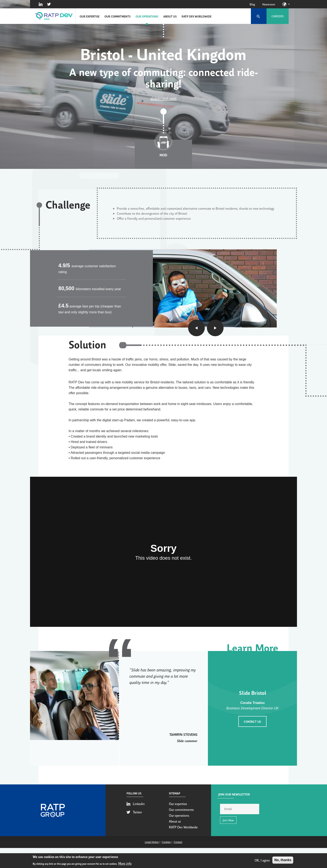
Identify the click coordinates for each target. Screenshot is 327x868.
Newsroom (269, 4)
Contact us (252, 721)
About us (170, 16)
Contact (178, 842)
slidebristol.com (163, 98)
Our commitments (118, 16)
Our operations (147, 16)
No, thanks (283, 861)
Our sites (289, 4)
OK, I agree (262, 861)
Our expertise (90, 16)
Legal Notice (152, 842)
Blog (252, 4)
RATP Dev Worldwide (197, 16)
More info (125, 864)
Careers (278, 16)
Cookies (166, 842)
